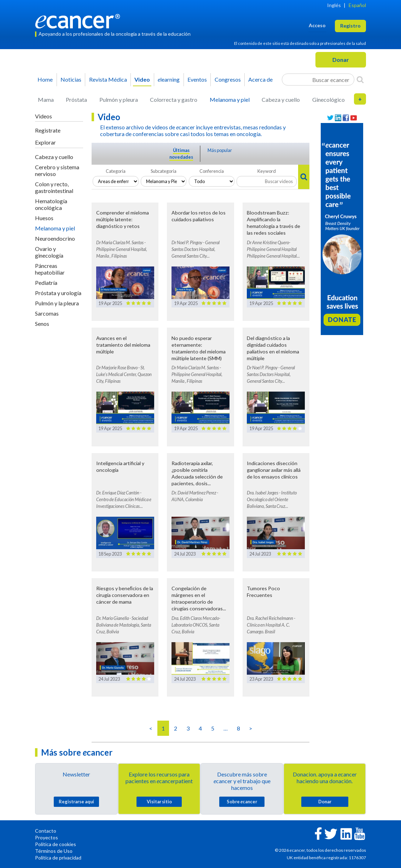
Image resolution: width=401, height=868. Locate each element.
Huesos (44, 218)
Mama (46, 99)
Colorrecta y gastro (174, 99)
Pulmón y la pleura (57, 303)
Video (142, 79)
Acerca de (260, 79)
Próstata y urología (58, 293)
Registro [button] (350, 26)
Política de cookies (56, 844)
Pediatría (46, 283)
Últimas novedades (181, 154)
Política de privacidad (58, 858)
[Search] (360, 80)
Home (45, 79)
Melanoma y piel (230, 99)
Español (357, 5)
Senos (42, 324)
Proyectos (47, 837)
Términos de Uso (54, 851)
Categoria (116, 171)
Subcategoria (164, 171)
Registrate (48, 130)
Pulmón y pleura (119, 99)
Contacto (46, 831)
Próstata (76, 99)
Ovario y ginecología (49, 252)
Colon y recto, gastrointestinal (54, 187)
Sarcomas (47, 313)
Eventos (197, 79)
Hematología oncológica (51, 204)
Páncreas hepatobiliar (50, 269)
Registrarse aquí (76, 802)
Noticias (71, 79)
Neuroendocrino (55, 238)
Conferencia (212, 171)
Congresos (228, 79)
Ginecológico (329, 99)
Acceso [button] (317, 25)
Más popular (220, 150)
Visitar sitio (159, 802)
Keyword (267, 171)
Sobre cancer (242, 802)
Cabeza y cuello (281, 99)
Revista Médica (108, 79)
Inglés (334, 5)
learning (169, 79)
